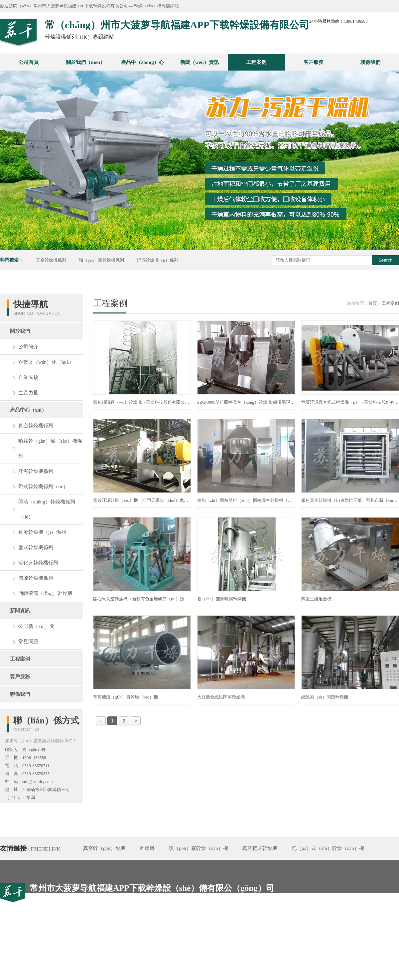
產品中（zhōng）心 (142, 62)
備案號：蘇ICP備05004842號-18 (263, 976)
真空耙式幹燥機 (260, 848)
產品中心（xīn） (28, 410)
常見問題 (28, 642)
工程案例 (256, 62)
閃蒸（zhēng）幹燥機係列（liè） (47, 509)
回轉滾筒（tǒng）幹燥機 (45, 593)
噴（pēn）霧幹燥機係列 (102, 260)
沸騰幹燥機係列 (36, 578)
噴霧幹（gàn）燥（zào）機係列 (50, 448)
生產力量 (28, 393)
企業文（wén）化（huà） (46, 362)
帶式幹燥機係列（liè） (43, 487)
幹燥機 (147, 848)
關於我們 (20, 331)
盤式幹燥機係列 (36, 547)
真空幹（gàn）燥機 (104, 848)
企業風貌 (28, 377)
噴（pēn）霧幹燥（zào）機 (198, 848)
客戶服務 (314, 62)
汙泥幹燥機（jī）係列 (158, 260)
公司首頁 (29, 62)
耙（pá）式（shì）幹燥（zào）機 (328, 848)
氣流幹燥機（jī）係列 (42, 532)
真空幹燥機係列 (51, 260)
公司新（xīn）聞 (36, 626)
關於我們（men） (85, 62)
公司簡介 (28, 347)
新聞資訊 (20, 611)
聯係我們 (370, 62)
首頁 (373, 303)
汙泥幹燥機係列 (36, 471)
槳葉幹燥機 (96, 872)
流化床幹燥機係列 (38, 563)
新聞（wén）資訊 (199, 62)
